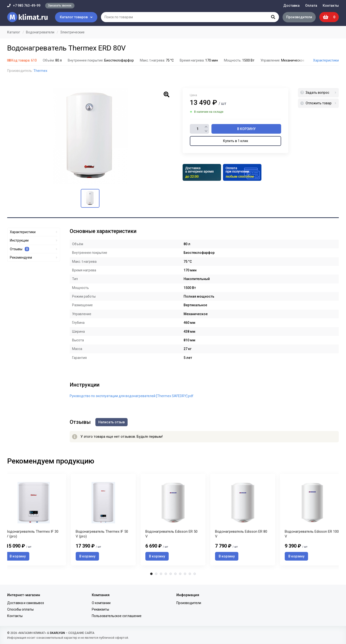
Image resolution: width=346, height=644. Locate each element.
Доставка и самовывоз (26, 603)
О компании (101, 603)
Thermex (40, 71)
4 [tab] (166, 574)
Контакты (331, 6)
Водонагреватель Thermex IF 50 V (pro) (102, 534)
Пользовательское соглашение (117, 616)
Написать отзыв (111, 422)
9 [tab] (190, 574)
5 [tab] (171, 574)
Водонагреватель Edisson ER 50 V (171, 534)
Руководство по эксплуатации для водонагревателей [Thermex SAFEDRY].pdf (132, 396)
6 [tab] (175, 574)
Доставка (291, 6)
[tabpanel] (173, 520)
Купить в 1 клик (236, 141)
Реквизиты (100, 609)
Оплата (311, 6)
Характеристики (326, 60)
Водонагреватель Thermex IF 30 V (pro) (32, 534)
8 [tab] (185, 574)
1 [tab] (151, 574)
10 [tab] (195, 574)
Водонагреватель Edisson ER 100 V (312, 534)
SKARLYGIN (57, 633)
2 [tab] (156, 574)
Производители (299, 17)
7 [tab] (180, 574)
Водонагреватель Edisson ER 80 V (241, 534)
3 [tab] (161, 574)
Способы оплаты (20, 609)
